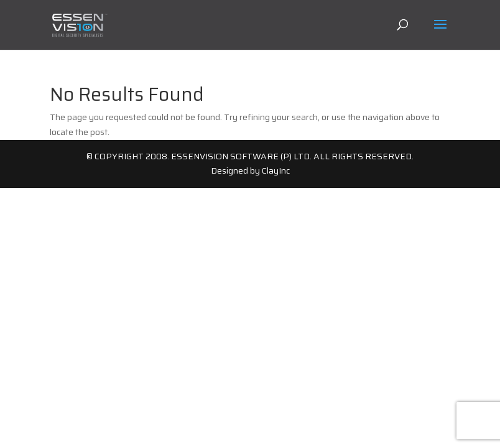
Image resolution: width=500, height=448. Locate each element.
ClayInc (276, 170)
